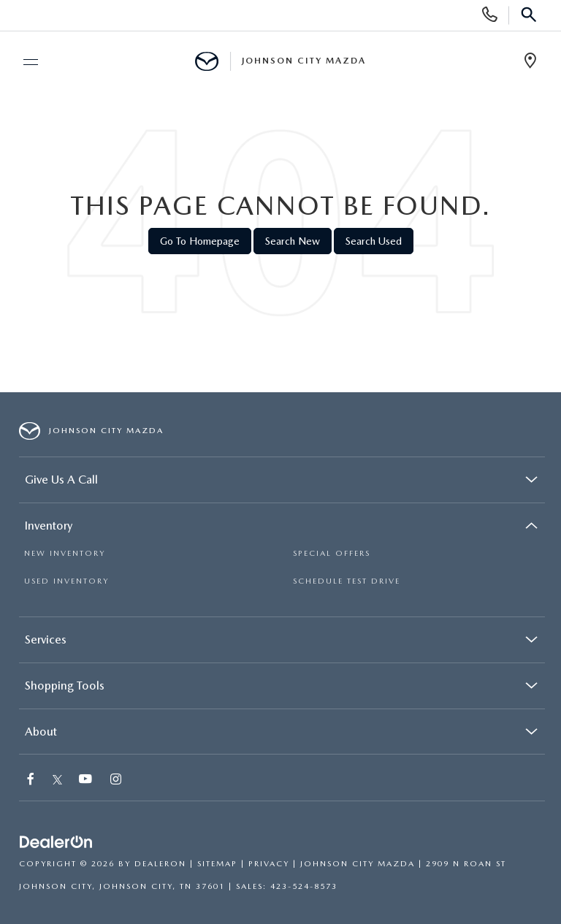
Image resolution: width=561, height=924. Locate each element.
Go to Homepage (200, 241)
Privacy (269, 864)
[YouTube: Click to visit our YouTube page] (86, 780)
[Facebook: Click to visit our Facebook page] (31, 780)
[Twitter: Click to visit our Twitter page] (57, 780)
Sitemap (217, 864)
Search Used (374, 241)
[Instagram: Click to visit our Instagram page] (117, 780)
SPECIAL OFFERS (332, 553)
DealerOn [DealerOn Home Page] (160, 864)
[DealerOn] (56, 843)
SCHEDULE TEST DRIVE (347, 581)
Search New (293, 241)
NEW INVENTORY (65, 553)
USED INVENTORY (66, 581)
